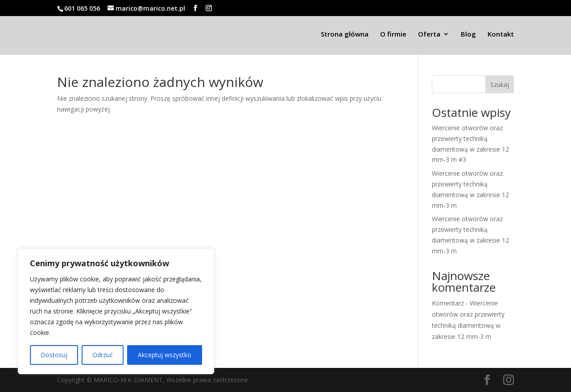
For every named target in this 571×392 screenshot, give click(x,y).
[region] (116, 311)
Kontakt (501, 35)
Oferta (429, 35)
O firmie (393, 35)
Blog (468, 35)
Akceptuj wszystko (165, 355)
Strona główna (345, 35)
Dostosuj (54, 355)
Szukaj (500, 85)
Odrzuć (103, 355)
